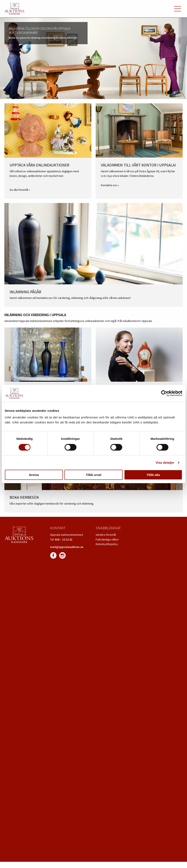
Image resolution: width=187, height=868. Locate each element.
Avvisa (34, 475)
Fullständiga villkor (107, 539)
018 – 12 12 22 (64, 539)
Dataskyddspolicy (107, 544)
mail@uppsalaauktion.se (67, 547)
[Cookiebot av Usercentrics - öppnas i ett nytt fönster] (164, 393)
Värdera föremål (106, 535)
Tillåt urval (93, 475)
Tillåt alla (153, 475)
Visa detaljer (165, 463)
